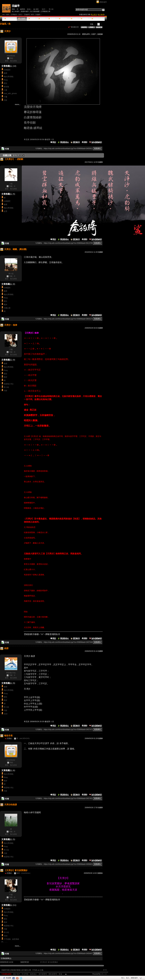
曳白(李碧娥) (9, 77)
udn (3, 14)
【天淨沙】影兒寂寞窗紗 (49, 962)
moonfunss (11, 56)
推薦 (100, 34)
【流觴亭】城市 (29, 14)
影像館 (52, 18)
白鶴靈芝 (7, 70)
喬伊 (5, 305)
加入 (128, 978)
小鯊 (11, 184)
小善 (5, 90)
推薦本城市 (25, 11)
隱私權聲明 (53, 974)
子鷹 (5, 97)
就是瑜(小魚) (9, 384)
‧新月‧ (44, 9)
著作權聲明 (43, 974)
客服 (60, 974)
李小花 (51, 9)
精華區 (32, 18)
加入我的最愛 (35, 11)
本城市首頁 (9, 18)
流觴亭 (16, 6)
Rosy (6, 80)
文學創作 (14, 14)
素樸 (5, 73)
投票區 (42, 18)
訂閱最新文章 (46, 11)
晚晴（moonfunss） (24, 873)
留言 (7, 61)
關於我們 (17, 974)
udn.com (104, 974)
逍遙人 (29, 9)
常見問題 (25, 974)
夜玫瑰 (6, 87)
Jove (6, 714)
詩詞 (20, 14)
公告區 (74, 18)
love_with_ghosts (10, 93)
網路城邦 (103, 2)
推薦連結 (63, 18)
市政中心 (97, 18)
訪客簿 (84, 18)
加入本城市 (16, 11)
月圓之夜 (7, 308)
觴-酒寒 (36, 9)
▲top (105, 970)
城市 (8, 14)
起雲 (5, 211)
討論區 (22, 18)
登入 (123, 978)
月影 (5, 100)
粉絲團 (8, 978)
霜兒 (5, 83)
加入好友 (13, 61)
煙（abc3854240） (24, 738)
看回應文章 (73, 27)
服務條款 (33, 974)
